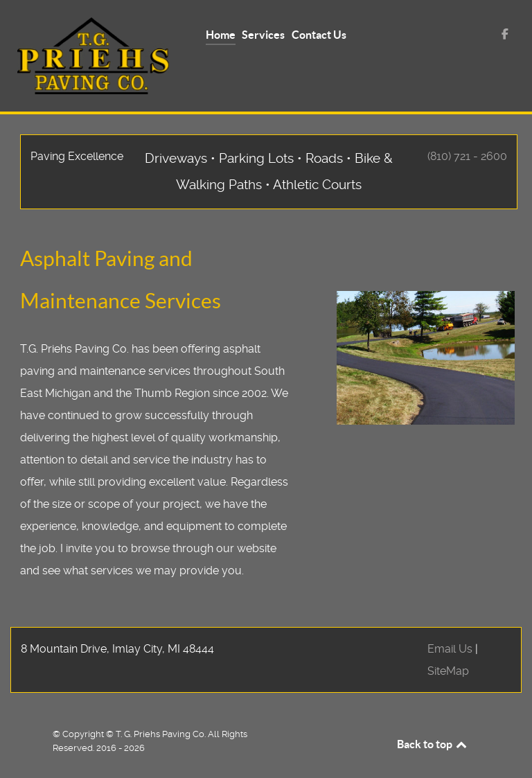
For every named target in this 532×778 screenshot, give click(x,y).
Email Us (450, 649)
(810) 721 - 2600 (467, 156)
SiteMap (448, 671)
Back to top (433, 744)
